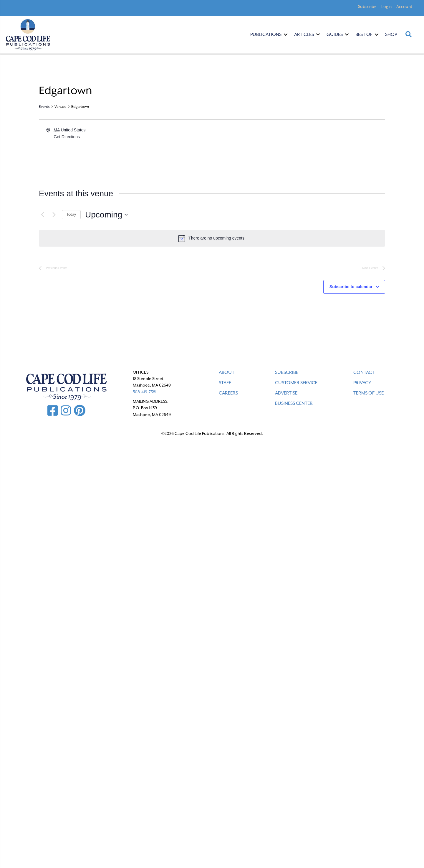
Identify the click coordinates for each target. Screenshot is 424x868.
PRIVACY (362, 383)
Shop (391, 34)
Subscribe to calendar (351, 287)
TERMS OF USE (368, 393)
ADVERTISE (286, 393)
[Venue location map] (298, 149)
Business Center (294, 403)
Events (44, 107)
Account (404, 6)
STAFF (225, 383)
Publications (266, 34)
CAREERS (228, 393)
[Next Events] (54, 215)
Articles (304, 34)
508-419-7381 (145, 392)
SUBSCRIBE (287, 372)
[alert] (212, 238)
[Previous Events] (42, 215)
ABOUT (227, 372)
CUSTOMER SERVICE (296, 383)
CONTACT (364, 372)
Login (386, 6)
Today (71, 214)
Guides (335, 34)
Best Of (364, 34)
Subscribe (367, 6)
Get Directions (67, 137)
